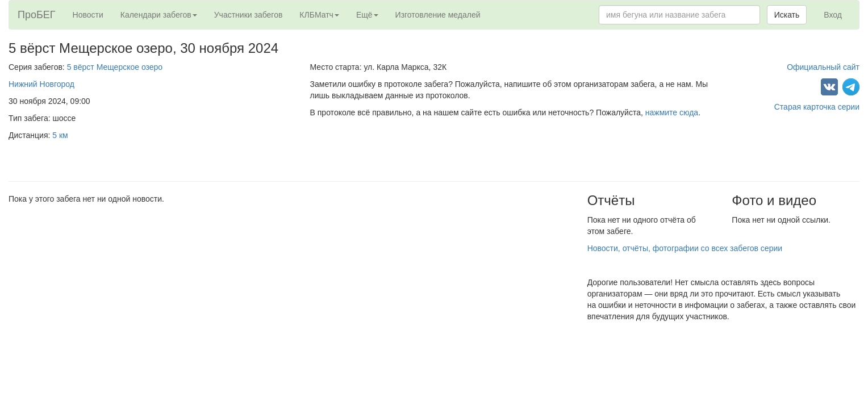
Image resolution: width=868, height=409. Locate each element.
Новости (88, 15)
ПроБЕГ (37, 15)
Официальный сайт (823, 67)
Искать (787, 15)
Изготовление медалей (438, 15)
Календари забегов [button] (159, 15)
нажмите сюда (672, 112)
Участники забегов (249, 15)
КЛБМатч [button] (319, 15)
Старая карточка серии (817, 107)
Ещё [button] (367, 15)
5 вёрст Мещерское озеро (115, 67)
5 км (60, 135)
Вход (833, 15)
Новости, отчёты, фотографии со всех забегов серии (685, 248)
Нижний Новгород (41, 84)
